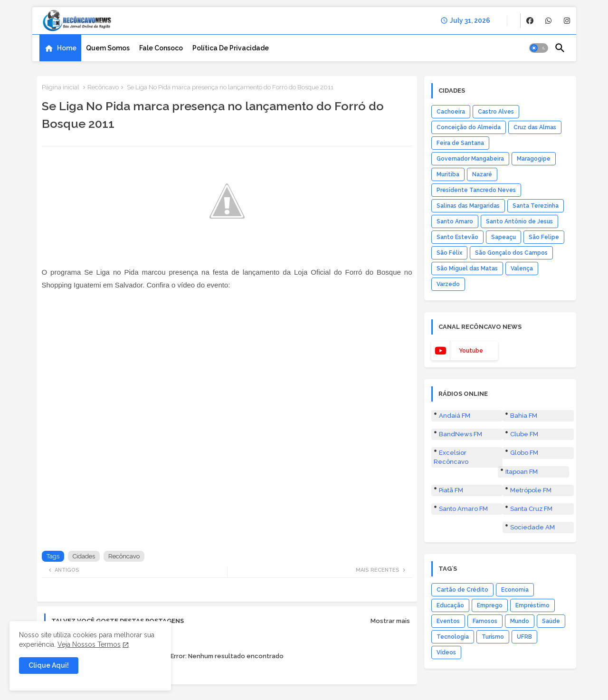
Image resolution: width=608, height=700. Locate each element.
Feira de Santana (460, 143)
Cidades (84, 556)
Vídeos (446, 652)
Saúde (551, 621)
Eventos (448, 621)
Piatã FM (451, 490)
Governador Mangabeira (470, 159)
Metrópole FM (531, 490)
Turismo (493, 637)
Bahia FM (524, 416)
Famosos (485, 621)
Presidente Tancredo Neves (476, 190)
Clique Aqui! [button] (49, 665)
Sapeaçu (503, 237)
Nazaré (482, 174)
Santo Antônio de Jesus (519, 221)
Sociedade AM (532, 527)
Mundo (520, 621)
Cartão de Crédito (462, 590)
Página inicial (61, 87)
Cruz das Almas (535, 127)
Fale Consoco (161, 48)
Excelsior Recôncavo (451, 457)
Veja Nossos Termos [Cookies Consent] (89, 644)
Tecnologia (453, 637)
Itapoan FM (522, 472)
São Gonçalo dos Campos (511, 253)
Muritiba (448, 174)
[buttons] (530, 21)
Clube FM (524, 434)
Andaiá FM (455, 416)
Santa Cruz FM (531, 509)
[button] (539, 48)
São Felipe (544, 237)
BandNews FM (461, 434)
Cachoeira (451, 112)
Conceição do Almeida (469, 127)
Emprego (490, 605)
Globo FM (524, 453)
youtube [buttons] (471, 351)
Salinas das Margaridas (468, 206)
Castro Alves (496, 112)
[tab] (60, 48)
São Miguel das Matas (467, 268)
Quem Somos (108, 48)
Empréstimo (532, 605)
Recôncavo (103, 87)
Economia (515, 590)
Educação (450, 605)
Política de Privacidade (231, 48)
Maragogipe (534, 159)
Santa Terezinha (536, 206)
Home (67, 48)
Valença (522, 268)
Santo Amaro (455, 221)
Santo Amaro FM (463, 509)
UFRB (524, 637)
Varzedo (448, 284)
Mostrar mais (390, 621)
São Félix (449, 253)
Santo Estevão (457, 237)
